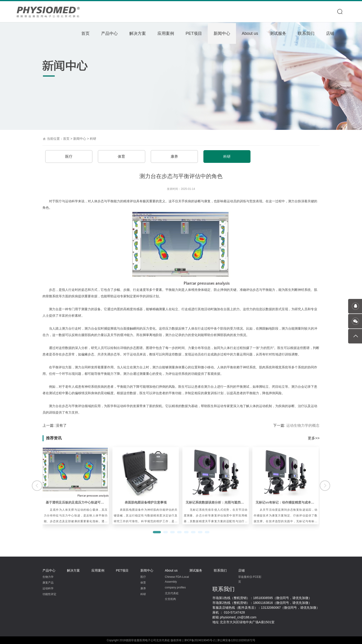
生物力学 (48, 577)
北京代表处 (172, 593)
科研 (93, 139)
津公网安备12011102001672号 (236, 640)
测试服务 (278, 33)
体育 (121, 156)
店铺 (330, 33)
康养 (173, 156)
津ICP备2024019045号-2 (199, 640)
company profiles (175, 587)
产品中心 (109, 33)
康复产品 (48, 582)
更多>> (314, 438)
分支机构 (170, 599)
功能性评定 (49, 594)
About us (250, 33)
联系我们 (306, 33)
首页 (85, 33)
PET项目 (194, 33)
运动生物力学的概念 (303, 425)
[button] (157, 532)
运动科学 (48, 588)
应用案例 (166, 33)
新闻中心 (222, 33)
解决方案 (138, 33)
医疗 (69, 156)
